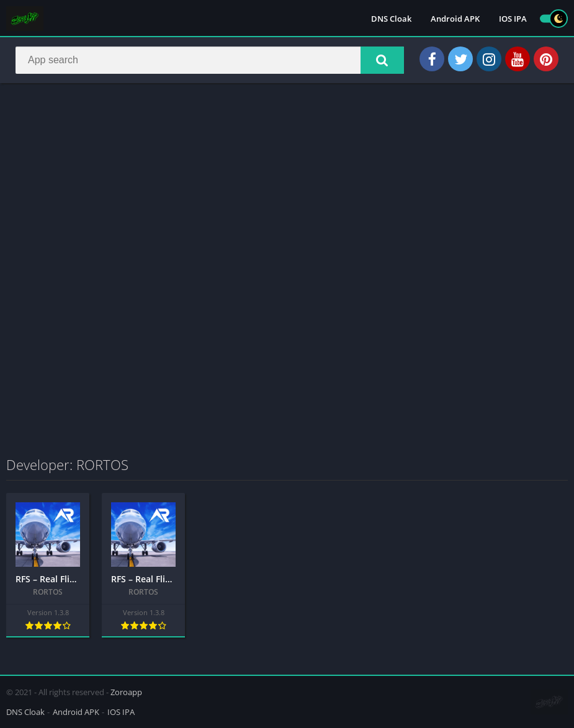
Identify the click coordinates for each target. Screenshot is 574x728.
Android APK (455, 19)
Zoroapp (126, 692)
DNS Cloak (391, 19)
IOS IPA (513, 19)
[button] (382, 60)
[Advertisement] (287, 182)
